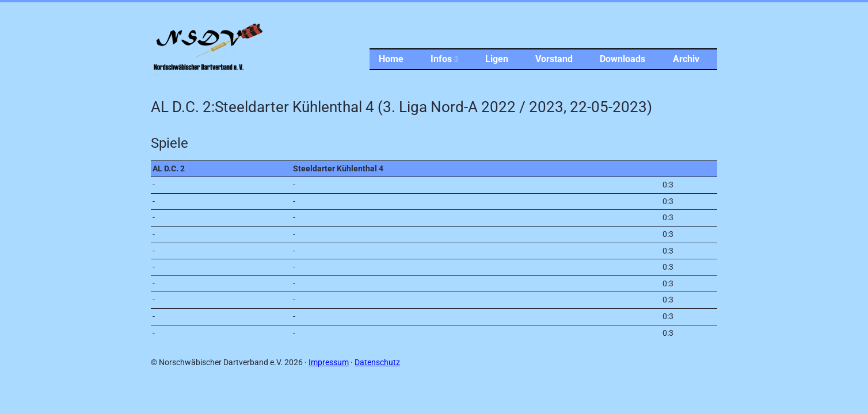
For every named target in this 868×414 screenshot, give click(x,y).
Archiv (686, 59)
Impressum (329, 363)
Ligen (497, 59)
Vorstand (554, 59)
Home (391, 59)
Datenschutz (377, 363)
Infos (444, 59)
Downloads (623, 59)
